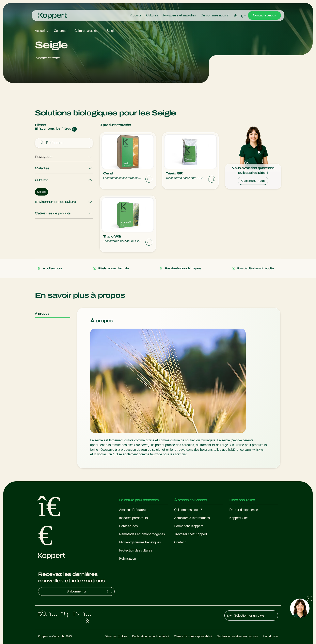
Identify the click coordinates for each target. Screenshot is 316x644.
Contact (180, 542)
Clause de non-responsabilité (193, 636)
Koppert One (239, 518)
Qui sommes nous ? (215, 15)
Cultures (152, 15)
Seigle (111, 31)
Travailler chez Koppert (191, 534)
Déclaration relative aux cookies (237, 636)
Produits (135, 15)
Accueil (40, 31)
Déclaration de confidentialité (151, 636)
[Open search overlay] (236, 15)
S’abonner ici (90, 591)
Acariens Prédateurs (134, 510)
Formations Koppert (189, 526)
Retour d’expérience (244, 510)
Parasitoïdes (128, 526)
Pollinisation (128, 559)
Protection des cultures (136, 550)
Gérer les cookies (116, 636)
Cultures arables (86, 31)
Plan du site (270, 636)
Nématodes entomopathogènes (142, 534)
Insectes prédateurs (133, 518)
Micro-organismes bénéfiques (140, 542)
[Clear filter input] (74, 129)
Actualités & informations (192, 518)
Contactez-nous (264, 15)
